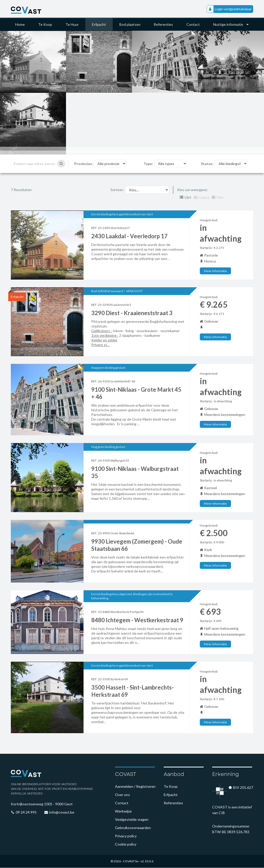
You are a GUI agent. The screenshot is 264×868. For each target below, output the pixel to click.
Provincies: (84, 164)
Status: (207, 164)
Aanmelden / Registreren (135, 787)
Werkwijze (123, 811)
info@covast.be (62, 812)
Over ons (122, 795)
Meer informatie (215, 271)
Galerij (201, 198)
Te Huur (72, 24)
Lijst (185, 198)
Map (218, 198)
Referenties (164, 24)
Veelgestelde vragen (132, 820)
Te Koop (45, 24)
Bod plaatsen (130, 24)
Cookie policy (126, 844)
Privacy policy (126, 836)
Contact (193, 24)
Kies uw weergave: (192, 190)
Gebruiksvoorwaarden (133, 828)
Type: (148, 164)
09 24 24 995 (26, 812)
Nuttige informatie (231, 24)
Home (20, 24)
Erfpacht (99, 24)
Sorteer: (117, 190)
